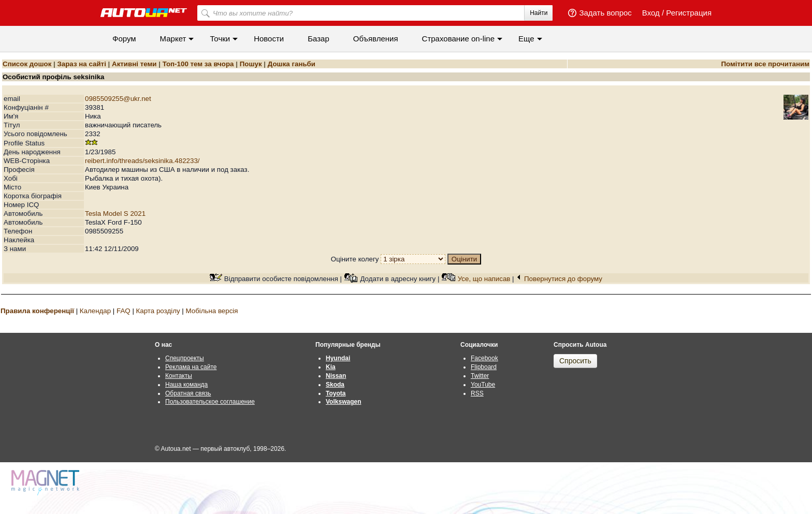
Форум (124, 39)
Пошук (251, 64)
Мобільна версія (212, 311)
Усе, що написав (484, 279)
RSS (477, 393)
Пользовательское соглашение (210, 402)
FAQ (124, 311)
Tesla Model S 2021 (115, 214)
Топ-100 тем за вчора (198, 64)
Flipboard (484, 367)
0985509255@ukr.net (118, 99)
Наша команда (186, 385)
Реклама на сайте (191, 367)
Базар (318, 39)
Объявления (376, 39)
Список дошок (27, 64)
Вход (651, 13)
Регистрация (689, 13)
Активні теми (134, 64)
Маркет (173, 39)
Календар (95, 311)
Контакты (179, 376)
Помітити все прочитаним (765, 64)
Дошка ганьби (292, 64)
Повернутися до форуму (563, 279)
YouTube (483, 385)
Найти (539, 13)
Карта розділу (158, 311)
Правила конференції (37, 311)
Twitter (480, 376)
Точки (220, 39)
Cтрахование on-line (458, 39)
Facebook (484, 358)
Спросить (575, 361)
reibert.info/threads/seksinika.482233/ (142, 161)
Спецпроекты (185, 358)
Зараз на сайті (81, 64)
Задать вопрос (605, 13)
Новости (269, 39)
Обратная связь (188, 393)
